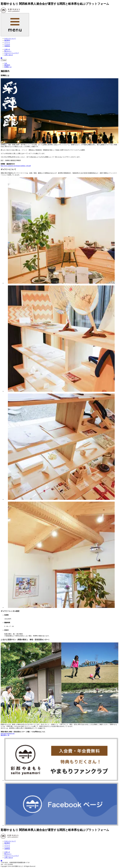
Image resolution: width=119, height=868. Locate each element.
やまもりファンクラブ (11, 53)
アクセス (7, 847)
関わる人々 (8, 51)
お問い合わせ (9, 55)
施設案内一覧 (5, 735)
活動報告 (7, 849)
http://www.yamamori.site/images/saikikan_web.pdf (16, 166)
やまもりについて (10, 841)
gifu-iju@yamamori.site (8, 733)
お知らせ (7, 49)
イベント (7, 845)
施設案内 (7, 843)
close (4, 60)
